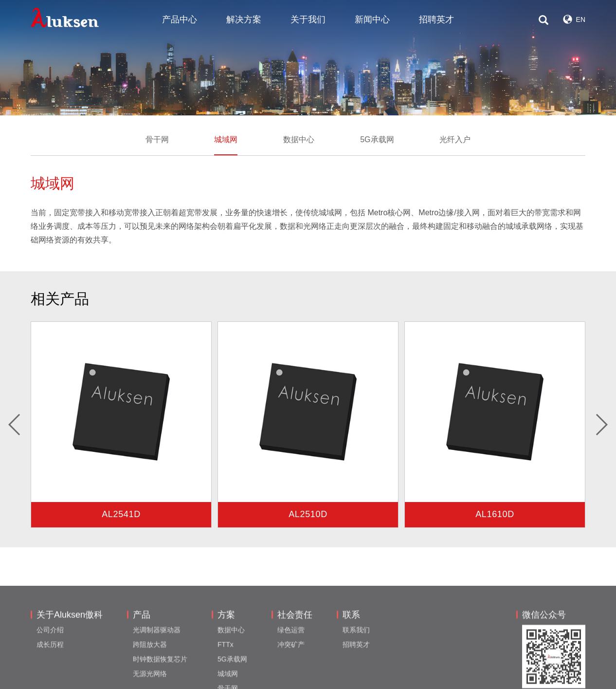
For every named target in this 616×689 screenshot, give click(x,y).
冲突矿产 (291, 675)
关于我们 (308, 19)
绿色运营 (291, 660)
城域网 (226, 140)
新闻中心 (372, 19)
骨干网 (157, 140)
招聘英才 (436, 19)
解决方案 (244, 19)
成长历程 (50, 675)
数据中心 (299, 140)
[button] (15, 425)
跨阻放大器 (150, 675)
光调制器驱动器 (157, 660)
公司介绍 (50, 660)
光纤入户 (455, 140)
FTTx (226, 675)
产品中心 (180, 19)
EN (574, 19)
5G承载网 (377, 140)
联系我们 (356, 660)
